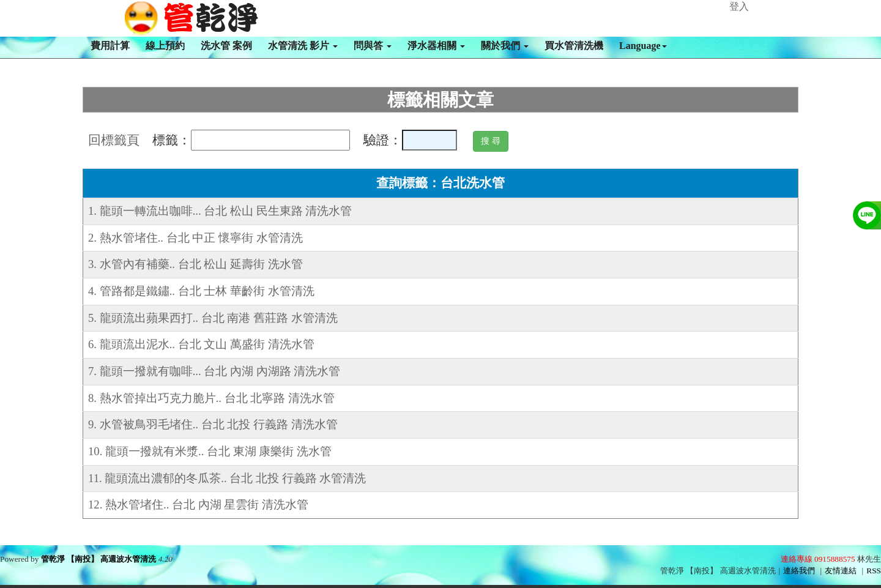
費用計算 (110, 46)
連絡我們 (799, 571)
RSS (874, 571)
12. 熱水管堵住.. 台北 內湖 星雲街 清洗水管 (198, 504)
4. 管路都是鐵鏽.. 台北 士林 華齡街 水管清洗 (201, 291)
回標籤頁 (114, 140)
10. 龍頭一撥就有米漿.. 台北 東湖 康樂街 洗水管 (210, 451)
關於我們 (505, 46)
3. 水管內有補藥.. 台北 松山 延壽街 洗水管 (195, 264)
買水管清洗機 (574, 46)
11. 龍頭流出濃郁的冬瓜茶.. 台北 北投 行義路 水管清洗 (227, 478)
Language (643, 46)
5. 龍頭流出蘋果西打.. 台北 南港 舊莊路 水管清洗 (213, 318)
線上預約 (165, 46)
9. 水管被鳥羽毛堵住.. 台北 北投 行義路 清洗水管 (213, 424)
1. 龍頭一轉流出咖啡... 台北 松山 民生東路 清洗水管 (220, 211)
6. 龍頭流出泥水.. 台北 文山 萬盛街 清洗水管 (201, 344)
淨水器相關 (436, 46)
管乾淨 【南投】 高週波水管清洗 (99, 559)
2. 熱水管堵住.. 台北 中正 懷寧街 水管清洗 (195, 238)
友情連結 (841, 571)
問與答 (373, 46)
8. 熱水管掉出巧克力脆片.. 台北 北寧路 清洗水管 (211, 398)
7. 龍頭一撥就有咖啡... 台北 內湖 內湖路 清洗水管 (214, 371)
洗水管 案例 (226, 46)
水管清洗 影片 (303, 46)
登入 (739, 6)
